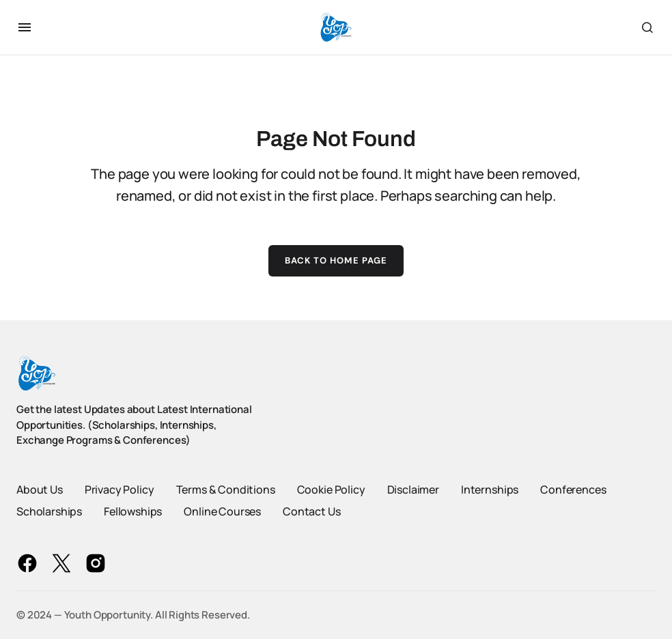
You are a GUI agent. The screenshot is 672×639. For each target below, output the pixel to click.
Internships (490, 489)
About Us (40, 489)
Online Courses (222, 511)
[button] (25, 27)
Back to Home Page (336, 260)
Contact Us (311, 511)
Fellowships (133, 511)
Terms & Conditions (226, 489)
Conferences (573, 489)
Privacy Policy (120, 489)
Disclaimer (413, 489)
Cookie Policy (331, 489)
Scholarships (49, 511)
